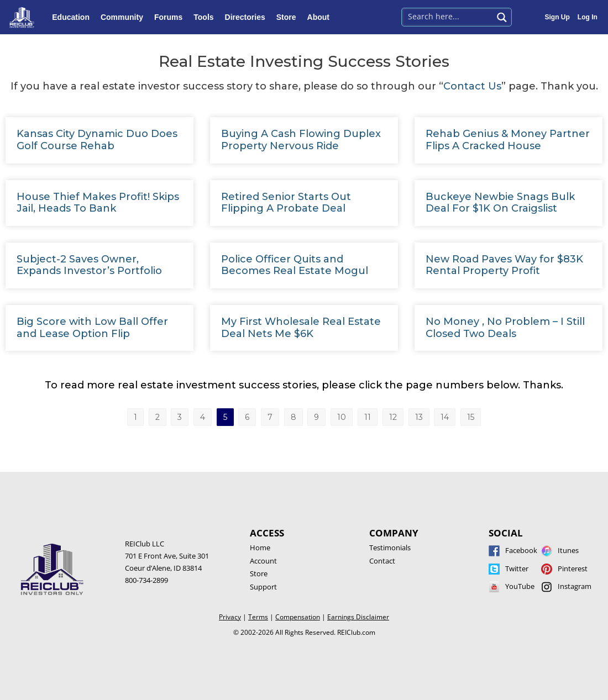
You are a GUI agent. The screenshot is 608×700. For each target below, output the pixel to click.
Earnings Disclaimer (358, 617)
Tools (206, 17)
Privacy (230, 617)
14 (445, 415)
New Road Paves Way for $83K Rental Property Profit (504, 265)
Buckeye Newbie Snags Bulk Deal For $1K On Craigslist (500, 203)
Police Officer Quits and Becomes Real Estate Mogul (295, 265)
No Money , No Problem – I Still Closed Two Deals (505, 328)
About (321, 17)
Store (289, 17)
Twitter (517, 569)
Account (263, 561)
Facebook (521, 550)
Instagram (575, 586)
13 (420, 415)
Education (74, 17)
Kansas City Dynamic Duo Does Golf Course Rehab (97, 140)
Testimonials (390, 548)
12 (394, 415)
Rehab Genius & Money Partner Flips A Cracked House (508, 140)
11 (369, 415)
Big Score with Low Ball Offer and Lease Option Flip (92, 328)
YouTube (520, 586)
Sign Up (557, 17)
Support (263, 587)
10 (344, 415)
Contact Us (472, 86)
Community (125, 17)
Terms (258, 617)
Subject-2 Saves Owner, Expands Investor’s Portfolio (89, 265)
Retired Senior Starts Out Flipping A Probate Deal (286, 203)
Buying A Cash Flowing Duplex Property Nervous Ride (301, 140)
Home (260, 548)
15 (471, 415)
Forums (171, 17)
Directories (248, 17)
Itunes (568, 550)
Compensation (298, 617)
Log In (588, 17)
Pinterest (573, 569)
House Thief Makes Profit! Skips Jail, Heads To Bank (98, 203)
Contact (382, 561)
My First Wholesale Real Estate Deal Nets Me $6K (301, 328)
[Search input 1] (448, 16)
